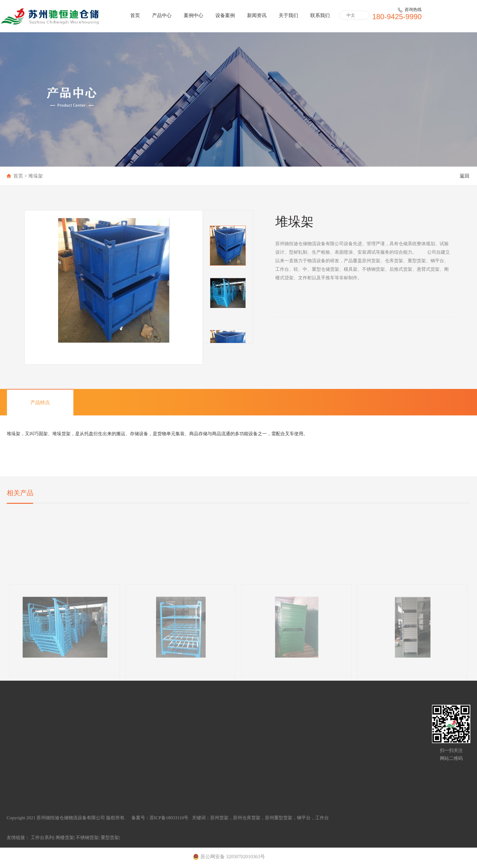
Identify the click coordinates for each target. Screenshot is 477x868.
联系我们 (320, 15)
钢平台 (304, 818)
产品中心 (162, 15)
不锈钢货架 (87, 838)
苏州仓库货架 (247, 818)
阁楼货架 (65, 838)
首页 (135, 15)
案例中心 (193, 15)
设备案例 (225, 15)
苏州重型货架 (279, 818)
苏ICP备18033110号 (170, 818)
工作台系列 (42, 838)
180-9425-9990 (397, 17)
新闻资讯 (257, 15)
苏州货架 (219, 818)
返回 (465, 176)
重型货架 (110, 838)
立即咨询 (293, 360)
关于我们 (288, 15)
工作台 (322, 818)
